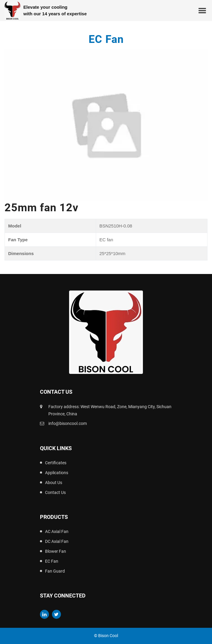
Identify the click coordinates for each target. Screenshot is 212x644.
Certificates (56, 463)
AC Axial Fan (57, 531)
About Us (54, 483)
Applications (57, 473)
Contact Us (55, 492)
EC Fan (52, 561)
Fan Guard (55, 571)
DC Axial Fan (57, 541)
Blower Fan (56, 551)
